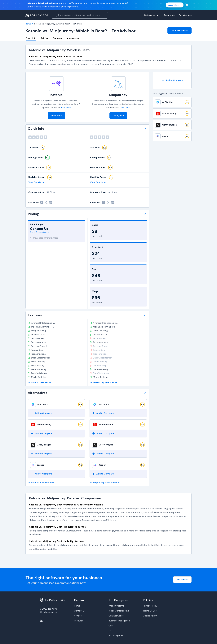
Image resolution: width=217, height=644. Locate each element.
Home (77, 606)
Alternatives (73, 38)
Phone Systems (116, 606)
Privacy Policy (150, 606)
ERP (110, 631)
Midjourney (118, 95)
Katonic (56, 95)
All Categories (116, 636)
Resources (79, 621)
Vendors (78, 616)
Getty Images (44, 445)
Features (57, 38)
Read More (66, 107)
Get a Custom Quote (39, 232)
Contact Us (80, 611)
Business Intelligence (119, 621)
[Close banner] (187, 5)
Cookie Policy (150, 616)
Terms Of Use (150, 611)
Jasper (40, 465)
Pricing (45, 38)
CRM (111, 626)
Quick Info (31, 38)
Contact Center (116, 616)
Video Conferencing (119, 611)
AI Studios (42, 404)
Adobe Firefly (44, 425)
